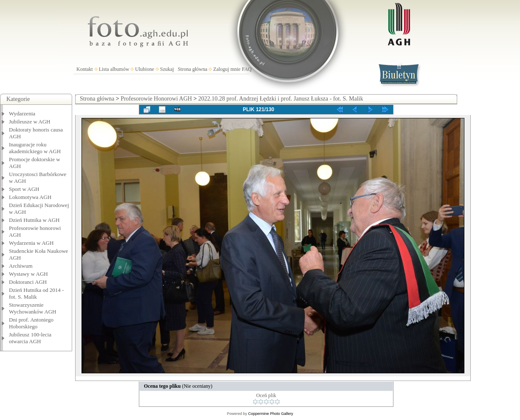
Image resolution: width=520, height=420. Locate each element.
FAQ (247, 69)
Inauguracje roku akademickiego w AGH (35, 148)
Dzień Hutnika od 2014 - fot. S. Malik (36, 293)
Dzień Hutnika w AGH (34, 220)
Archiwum (21, 266)
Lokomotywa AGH (30, 197)
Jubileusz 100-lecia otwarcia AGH (30, 338)
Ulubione (145, 69)
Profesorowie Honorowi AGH (156, 99)
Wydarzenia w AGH (31, 243)
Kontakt (85, 69)
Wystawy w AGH (28, 274)
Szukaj (167, 69)
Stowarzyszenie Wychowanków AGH (33, 308)
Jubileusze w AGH (30, 122)
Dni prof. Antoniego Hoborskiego (31, 323)
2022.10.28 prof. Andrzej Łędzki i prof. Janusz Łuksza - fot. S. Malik (281, 99)
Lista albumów (114, 69)
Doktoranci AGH (28, 282)
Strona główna (193, 69)
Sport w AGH (24, 189)
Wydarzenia (22, 113)
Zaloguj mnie (227, 69)
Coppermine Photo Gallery (270, 414)
